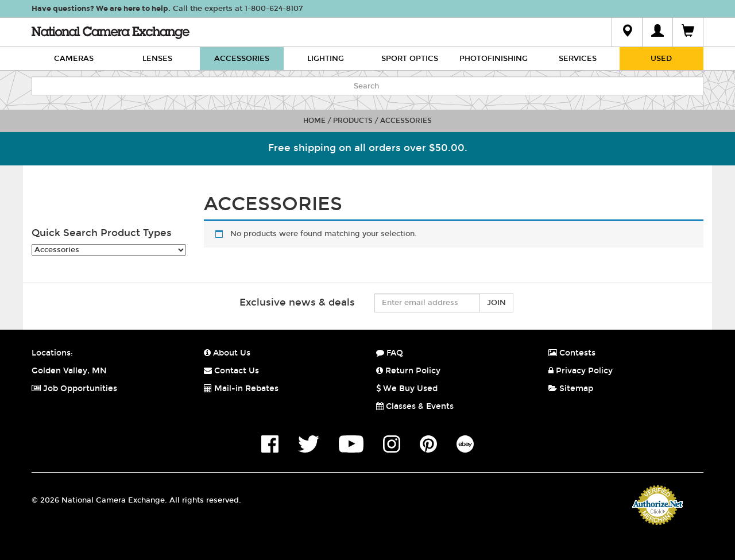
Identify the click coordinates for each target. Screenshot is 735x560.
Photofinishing (494, 59)
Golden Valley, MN (69, 371)
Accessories (242, 59)
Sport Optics (410, 59)
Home (314, 121)
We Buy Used (407, 389)
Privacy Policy (581, 371)
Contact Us (231, 371)
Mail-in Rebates (241, 389)
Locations (51, 353)
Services (578, 59)
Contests (572, 353)
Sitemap (571, 389)
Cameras (74, 59)
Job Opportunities (74, 389)
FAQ (390, 353)
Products (353, 121)
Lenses (157, 59)
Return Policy (408, 371)
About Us (227, 353)
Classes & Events (415, 406)
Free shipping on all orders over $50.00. (368, 148)
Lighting (326, 59)
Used (661, 59)
